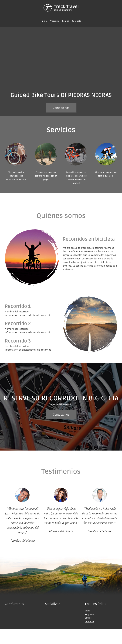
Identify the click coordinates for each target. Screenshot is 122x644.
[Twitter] (52, 612)
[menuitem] (44, 21)
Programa (90, 614)
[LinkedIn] (57, 612)
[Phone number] (12, 612)
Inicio (88, 611)
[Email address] (17, 612)
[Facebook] (47, 612)
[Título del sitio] (61, 8)
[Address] (7, 612)
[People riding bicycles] (61, 58)
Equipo (88, 618)
